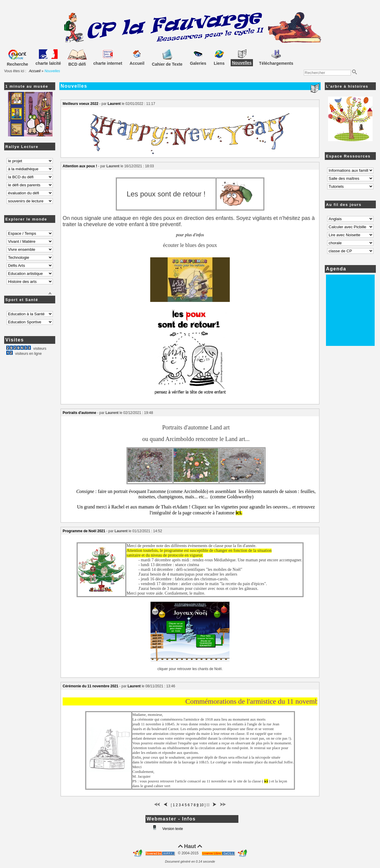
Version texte (172, 829)
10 (201, 805)
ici (238, 513)
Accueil (35, 71)
